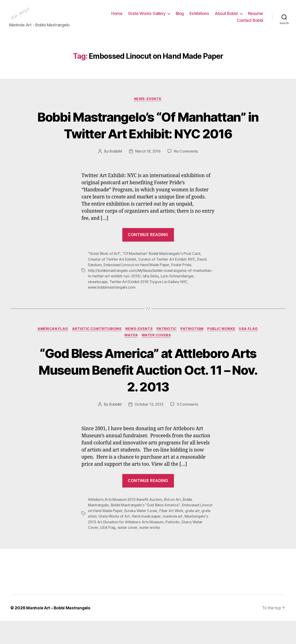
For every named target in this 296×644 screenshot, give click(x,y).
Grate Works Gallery (147, 17)
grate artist (104, 540)
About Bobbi (226, 17)
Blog (180, 17)
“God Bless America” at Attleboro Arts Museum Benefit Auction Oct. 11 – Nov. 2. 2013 (148, 393)
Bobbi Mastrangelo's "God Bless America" (146, 529)
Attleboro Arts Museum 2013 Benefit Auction (126, 523)
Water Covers (157, 359)
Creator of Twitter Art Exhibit (113, 283)
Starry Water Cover (104, 551)
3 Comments (188, 428)
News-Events (148, 106)
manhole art (191, 540)
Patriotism (194, 352)
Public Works (224, 352)
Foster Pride (183, 289)
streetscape (125, 305)
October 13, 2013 (149, 428)
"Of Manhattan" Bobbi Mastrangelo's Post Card (162, 278)
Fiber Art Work (186, 534)
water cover (150, 551)
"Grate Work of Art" (104, 278)
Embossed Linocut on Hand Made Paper (137, 289)
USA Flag (252, 352)
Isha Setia (171, 300)
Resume (256, 17)
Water (131, 359)
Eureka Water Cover (155, 534)
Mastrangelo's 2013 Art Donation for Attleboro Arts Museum (139, 545)
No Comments (186, 175)
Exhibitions (199, 17)
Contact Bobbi (250, 24)
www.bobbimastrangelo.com (122, 311)
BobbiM (115, 175)
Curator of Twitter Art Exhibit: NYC (168, 283)
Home (117, 17)
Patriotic (167, 352)
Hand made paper (164, 540)
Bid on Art (175, 523)
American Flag (50, 352)
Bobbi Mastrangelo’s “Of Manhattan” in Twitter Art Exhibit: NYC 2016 (148, 140)
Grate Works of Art (131, 540)
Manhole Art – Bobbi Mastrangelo (59, 631)
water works (172, 551)
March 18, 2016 (148, 175)
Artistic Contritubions (95, 352)
